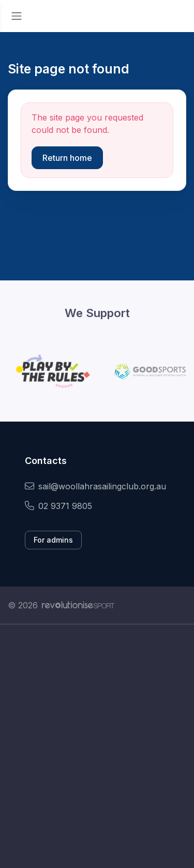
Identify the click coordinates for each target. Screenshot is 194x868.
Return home (67, 158)
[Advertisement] (97, 746)
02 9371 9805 (58, 506)
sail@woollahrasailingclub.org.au (95, 486)
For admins (53, 540)
